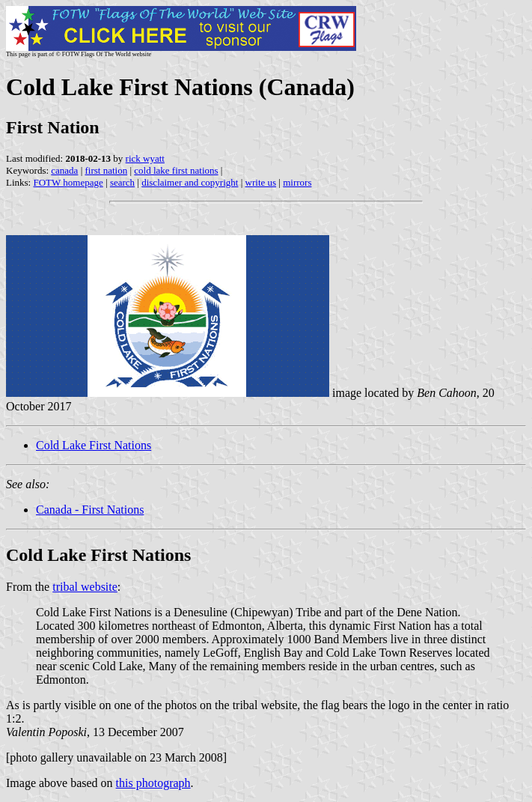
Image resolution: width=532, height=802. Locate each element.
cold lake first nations (176, 170)
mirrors (297, 182)
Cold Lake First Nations (94, 445)
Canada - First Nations (90, 510)
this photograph (153, 783)
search (122, 182)
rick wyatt (145, 158)
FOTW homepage (68, 182)
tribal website (85, 587)
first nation (107, 170)
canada (64, 170)
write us (261, 182)
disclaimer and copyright (190, 182)
